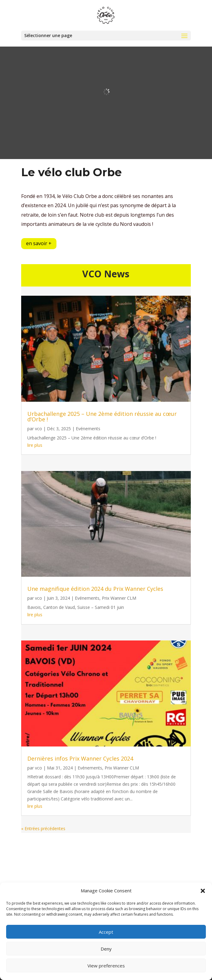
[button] (203, 891)
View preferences (106, 966)
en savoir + (39, 243)
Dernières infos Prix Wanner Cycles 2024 (80, 758)
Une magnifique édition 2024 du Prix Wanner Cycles (95, 589)
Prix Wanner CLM (119, 598)
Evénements (88, 429)
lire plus (35, 445)
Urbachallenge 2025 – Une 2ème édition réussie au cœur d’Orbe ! (102, 416)
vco (39, 429)
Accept (106, 932)
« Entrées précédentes (43, 828)
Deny (106, 949)
